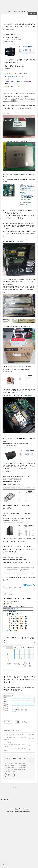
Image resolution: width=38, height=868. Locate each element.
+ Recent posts (6, 800)
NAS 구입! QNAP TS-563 (10, 742)
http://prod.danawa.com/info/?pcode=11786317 (16, 444)
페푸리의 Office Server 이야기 (15, 760)
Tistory (17, 809)
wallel (27, 809)
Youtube (24, 811)
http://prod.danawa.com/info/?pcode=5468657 (16, 370)
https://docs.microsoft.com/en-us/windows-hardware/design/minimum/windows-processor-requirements (17, 562)
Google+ (29, 811)
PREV (15, 788)
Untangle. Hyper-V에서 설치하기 (12, 735)
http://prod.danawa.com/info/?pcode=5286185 (16, 518)
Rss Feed (9, 811)
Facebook (20, 811)
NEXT (23, 788)
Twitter (15, 811)
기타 (5, 731)
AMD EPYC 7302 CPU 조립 (19, 12)
